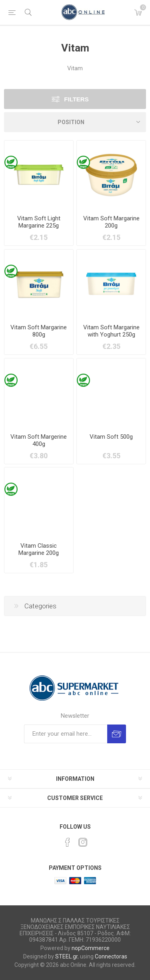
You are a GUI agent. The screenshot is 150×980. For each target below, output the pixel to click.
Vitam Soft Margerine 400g (39, 440)
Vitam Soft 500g (111, 437)
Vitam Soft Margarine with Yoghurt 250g (111, 331)
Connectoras (111, 956)
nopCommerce (91, 948)
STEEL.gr (66, 956)
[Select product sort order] (75, 122)
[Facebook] (68, 842)
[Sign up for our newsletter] (66, 734)
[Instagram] (83, 842)
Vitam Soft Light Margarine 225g (39, 222)
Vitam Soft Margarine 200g (111, 222)
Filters (76, 99)
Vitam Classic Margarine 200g (39, 549)
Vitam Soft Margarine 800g (39, 331)
